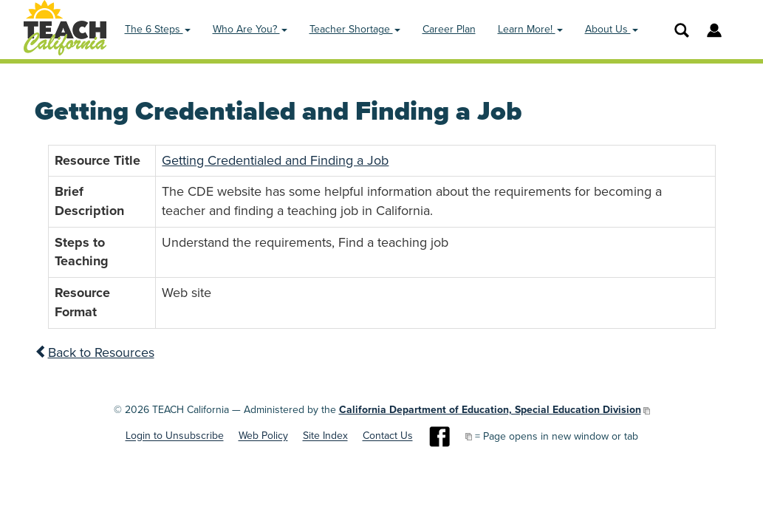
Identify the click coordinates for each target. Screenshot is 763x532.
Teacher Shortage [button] (355, 29)
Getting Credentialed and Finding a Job (275, 160)
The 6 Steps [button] (158, 29)
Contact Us (388, 436)
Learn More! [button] (530, 29)
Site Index (325, 436)
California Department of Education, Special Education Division (490, 410)
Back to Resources (95, 352)
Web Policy (263, 436)
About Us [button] (612, 29)
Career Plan (449, 29)
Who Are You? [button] (250, 29)
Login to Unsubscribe (175, 436)
